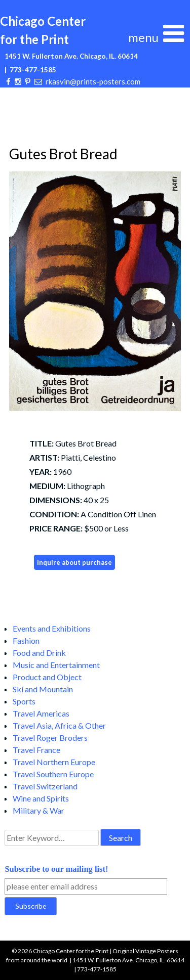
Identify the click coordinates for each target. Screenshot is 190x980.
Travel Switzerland (45, 786)
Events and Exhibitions (52, 628)
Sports (24, 701)
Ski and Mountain (43, 689)
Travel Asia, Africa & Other (59, 725)
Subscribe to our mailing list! (56, 869)
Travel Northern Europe (54, 762)
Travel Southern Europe (53, 774)
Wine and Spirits (41, 798)
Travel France (36, 750)
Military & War (39, 810)
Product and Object (47, 677)
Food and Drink (39, 653)
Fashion (26, 640)
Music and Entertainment (56, 665)
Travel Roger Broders (50, 738)
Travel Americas (41, 713)
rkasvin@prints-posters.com (93, 81)
